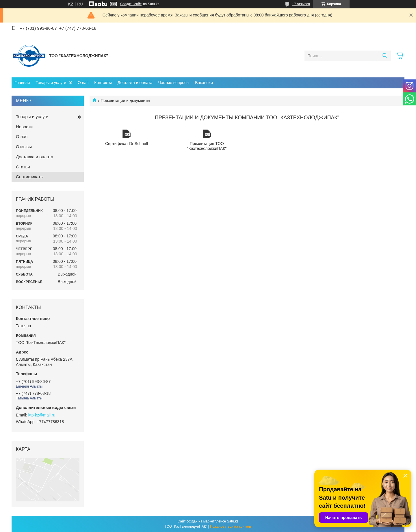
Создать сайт (131, 4)
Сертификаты (30, 177)
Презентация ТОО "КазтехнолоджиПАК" (207, 134)
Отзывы (24, 147)
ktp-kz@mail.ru (42, 415)
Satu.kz (233, 521)
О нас (83, 83)
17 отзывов (301, 4)
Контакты (103, 83)
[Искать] (385, 56)
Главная (22, 83)
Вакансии (204, 83)
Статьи (23, 167)
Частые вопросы (174, 83)
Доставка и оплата (135, 83)
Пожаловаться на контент (231, 527)
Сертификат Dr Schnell (126, 134)
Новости (24, 127)
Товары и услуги (51, 83)
